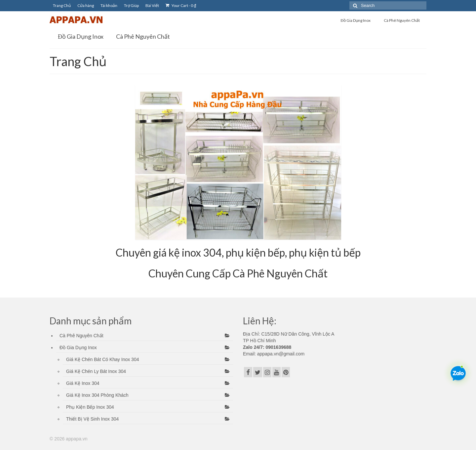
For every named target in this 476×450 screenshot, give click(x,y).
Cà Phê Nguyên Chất (81, 336)
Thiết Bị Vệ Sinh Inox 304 (92, 419)
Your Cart (181, 5)
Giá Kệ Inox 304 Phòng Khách (97, 395)
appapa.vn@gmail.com (280, 354)
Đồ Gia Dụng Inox (78, 348)
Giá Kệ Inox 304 (83, 383)
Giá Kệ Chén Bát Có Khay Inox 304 (102, 359)
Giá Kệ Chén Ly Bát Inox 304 (96, 371)
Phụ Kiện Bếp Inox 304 (90, 407)
